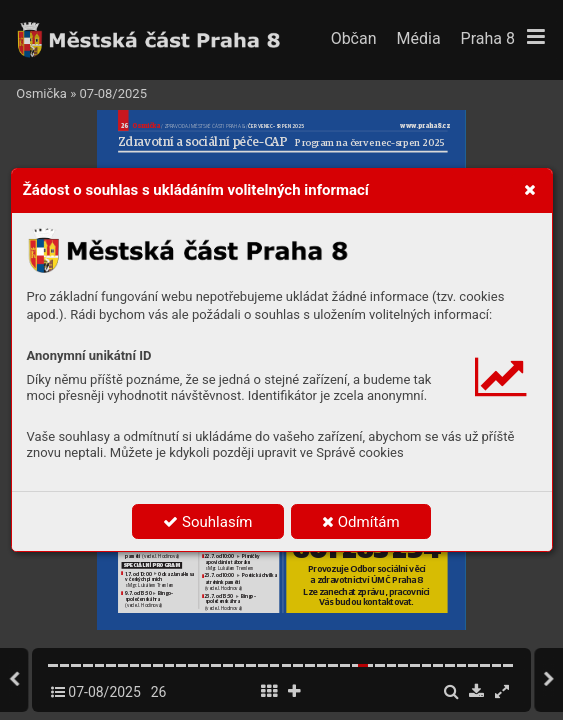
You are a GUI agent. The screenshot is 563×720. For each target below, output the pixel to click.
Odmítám (361, 522)
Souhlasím (207, 522)
